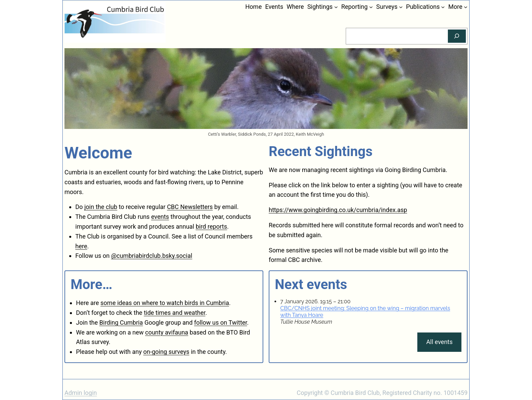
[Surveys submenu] (401, 7)
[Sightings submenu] (336, 7)
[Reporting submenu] (371, 7)
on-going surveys (166, 352)
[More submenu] (466, 7)
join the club (101, 207)
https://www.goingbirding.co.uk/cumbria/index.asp (338, 210)
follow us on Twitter (221, 322)
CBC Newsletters (190, 207)
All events (439, 342)
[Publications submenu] (443, 7)
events (160, 217)
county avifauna (167, 332)
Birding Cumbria (121, 322)
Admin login (81, 393)
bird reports (212, 226)
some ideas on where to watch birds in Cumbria (165, 303)
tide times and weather (175, 313)
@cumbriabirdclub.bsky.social (151, 256)
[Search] (457, 36)
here (81, 246)
